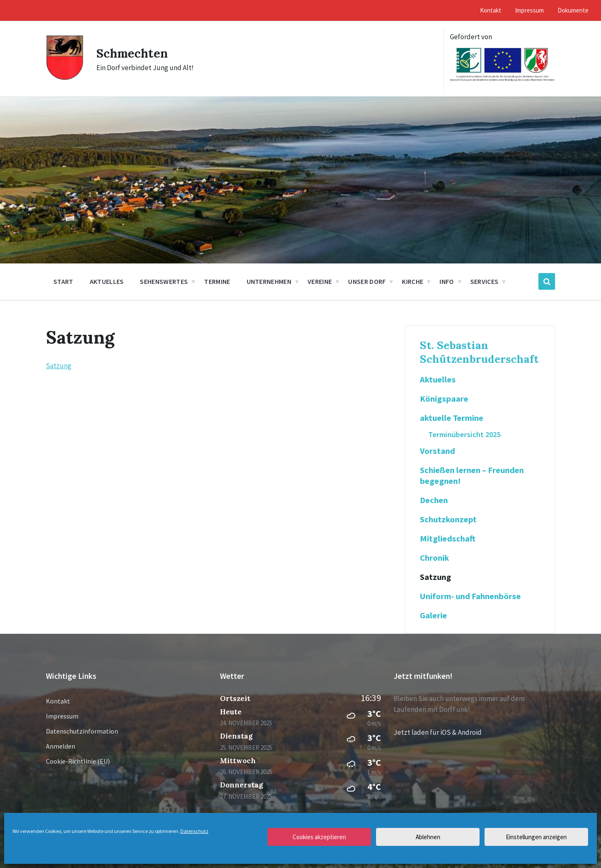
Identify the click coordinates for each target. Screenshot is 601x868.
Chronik (434, 558)
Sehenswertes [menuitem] (164, 281)
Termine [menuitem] (217, 281)
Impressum (62, 716)
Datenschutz (194, 831)
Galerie (433, 615)
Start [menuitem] (63, 281)
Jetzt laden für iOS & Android (438, 732)
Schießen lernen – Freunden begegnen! (472, 476)
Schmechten (133, 53)
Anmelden (61, 746)
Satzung (59, 366)
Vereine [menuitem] (320, 281)
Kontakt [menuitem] (491, 10)
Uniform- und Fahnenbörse (470, 596)
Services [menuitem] (485, 281)
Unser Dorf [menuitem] (367, 281)
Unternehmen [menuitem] (269, 281)
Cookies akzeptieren (319, 837)
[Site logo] (65, 78)
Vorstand (437, 451)
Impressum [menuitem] (529, 10)
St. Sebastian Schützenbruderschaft (479, 352)
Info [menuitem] (447, 281)
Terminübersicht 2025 (464, 434)
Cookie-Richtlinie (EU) (78, 761)
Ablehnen (428, 837)
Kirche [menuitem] (413, 281)
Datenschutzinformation (82, 731)
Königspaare (444, 399)
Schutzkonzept (448, 519)
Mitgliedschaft (448, 539)
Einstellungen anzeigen (536, 837)
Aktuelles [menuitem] (107, 281)
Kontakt (58, 701)
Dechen (434, 500)
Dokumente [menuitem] (573, 10)
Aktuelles (438, 380)
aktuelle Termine (452, 418)
